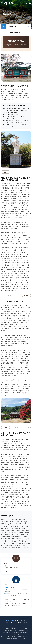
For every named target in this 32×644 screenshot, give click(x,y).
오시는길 (25, 623)
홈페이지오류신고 (9, 623)
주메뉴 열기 (30, 3)
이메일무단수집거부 (22, 620)
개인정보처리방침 (10, 620)
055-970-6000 (13, 630)
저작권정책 (18, 623)
